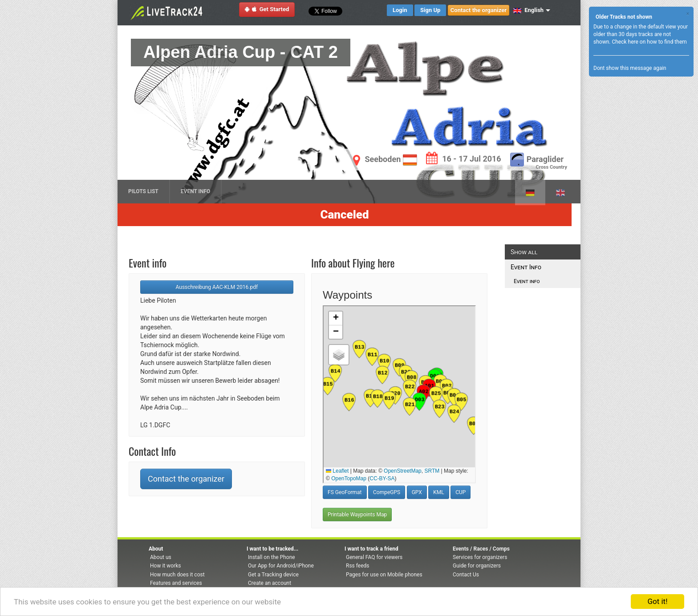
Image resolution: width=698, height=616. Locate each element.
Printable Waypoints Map (357, 515)
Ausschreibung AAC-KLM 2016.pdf (217, 287)
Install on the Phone (272, 557)
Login (400, 10)
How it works (165, 566)
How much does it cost (177, 575)
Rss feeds (357, 566)
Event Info (196, 191)
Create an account (270, 583)
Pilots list (143, 191)
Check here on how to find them (649, 42)
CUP (461, 492)
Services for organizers (480, 557)
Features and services (176, 583)
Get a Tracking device (273, 575)
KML (438, 492)
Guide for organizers (477, 566)
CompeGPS (387, 492)
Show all (524, 252)
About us (161, 557)
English (528, 10)
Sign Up (430, 10)
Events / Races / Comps (481, 549)
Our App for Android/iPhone (281, 566)
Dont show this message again (630, 68)
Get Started (267, 9)
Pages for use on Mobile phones (384, 575)
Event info (525, 281)
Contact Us (466, 575)
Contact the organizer (479, 10)
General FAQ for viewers (374, 557)
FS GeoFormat (345, 492)
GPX (417, 492)
